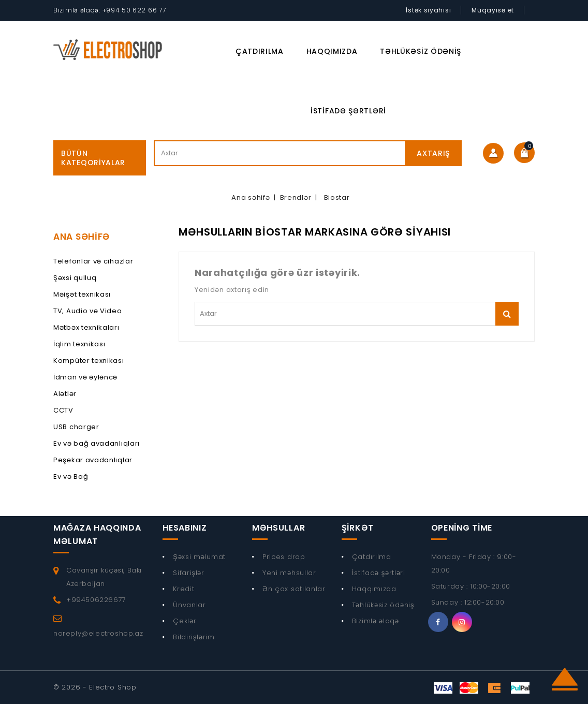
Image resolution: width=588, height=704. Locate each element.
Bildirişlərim (194, 637)
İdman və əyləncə (85, 377)
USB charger (76, 427)
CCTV (63, 410)
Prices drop (284, 557)
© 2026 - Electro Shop (95, 687)
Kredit (183, 589)
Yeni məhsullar (289, 573)
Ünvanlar (189, 605)
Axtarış (433, 153)
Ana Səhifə (82, 237)
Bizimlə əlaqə (376, 621)
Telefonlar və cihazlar (93, 261)
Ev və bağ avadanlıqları (97, 443)
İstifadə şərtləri (348, 111)
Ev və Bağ (71, 476)
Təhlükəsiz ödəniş (421, 51)
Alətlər (65, 394)
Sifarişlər (189, 573)
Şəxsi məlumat (199, 557)
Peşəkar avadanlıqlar (93, 460)
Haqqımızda (332, 51)
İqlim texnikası (79, 344)
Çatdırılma (260, 51)
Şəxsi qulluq (75, 278)
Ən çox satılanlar (294, 589)
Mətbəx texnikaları (86, 327)
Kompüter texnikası (89, 361)
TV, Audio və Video (88, 311)
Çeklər (185, 621)
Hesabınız (185, 528)
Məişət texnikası (82, 294)
